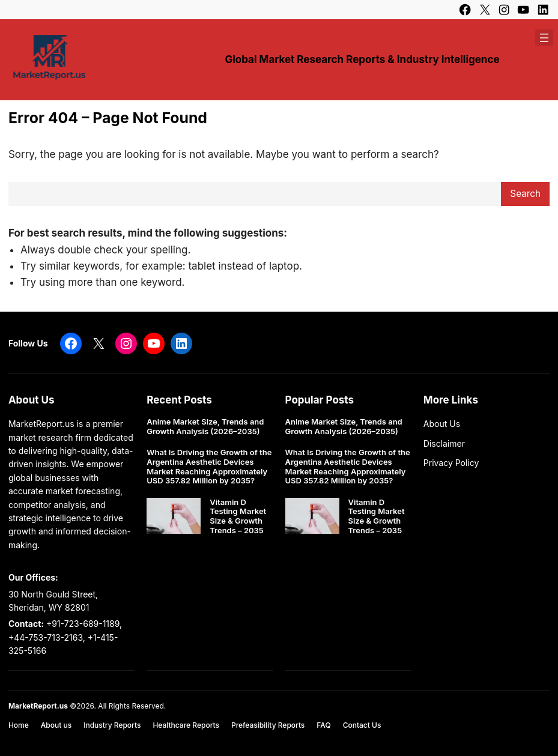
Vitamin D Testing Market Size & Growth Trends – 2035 (238, 516)
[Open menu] (544, 38)
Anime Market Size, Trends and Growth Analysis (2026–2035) (205, 427)
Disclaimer (444, 443)
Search (525, 194)
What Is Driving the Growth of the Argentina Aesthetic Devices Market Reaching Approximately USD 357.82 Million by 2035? (209, 467)
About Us (442, 424)
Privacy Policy (451, 463)
